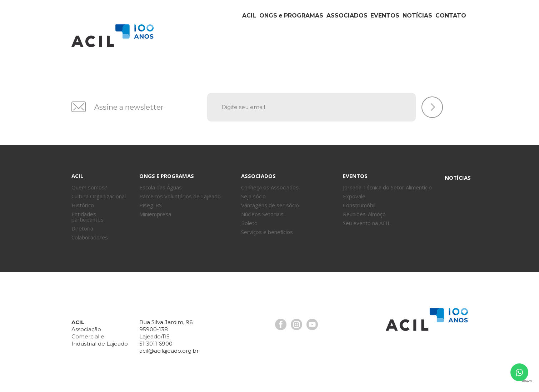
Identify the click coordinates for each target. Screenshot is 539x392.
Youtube (312, 324)
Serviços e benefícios (267, 232)
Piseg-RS (151, 205)
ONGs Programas (252, 42)
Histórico (83, 205)
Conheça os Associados (270, 187)
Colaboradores (90, 237)
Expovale (354, 196)
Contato (446, 42)
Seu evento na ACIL (367, 223)
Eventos (362, 42)
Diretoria (82, 228)
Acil (113, 36)
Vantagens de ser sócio (270, 205)
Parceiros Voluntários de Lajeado (180, 196)
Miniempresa (155, 214)
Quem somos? (89, 187)
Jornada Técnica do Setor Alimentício (387, 187)
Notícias (404, 42)
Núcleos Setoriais (262, 214)
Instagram (296, 324)
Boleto (249, 223)
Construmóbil (359, 205)
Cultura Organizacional (99, 196)
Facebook (281, 324)
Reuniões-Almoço (364, 214)
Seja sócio (253, 196)
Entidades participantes (88, 217)
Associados (315, 42)
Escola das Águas (161, 187)
